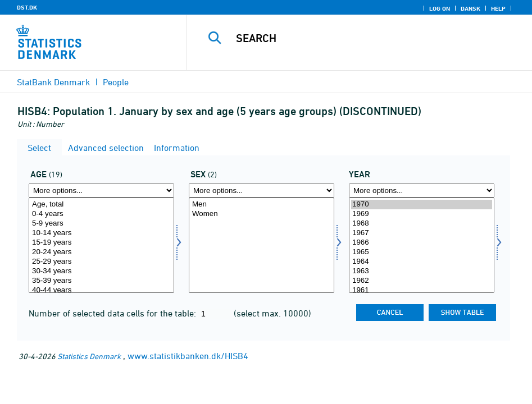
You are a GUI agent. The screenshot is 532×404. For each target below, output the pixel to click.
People (116, 82)
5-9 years (101, 224)
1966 (422, 243)
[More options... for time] (422, 190)
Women (262, 214)
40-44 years (101, 290)
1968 (422, 224)
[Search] (368, 38)
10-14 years (101, 233)
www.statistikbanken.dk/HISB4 (188, 356)
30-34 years (101, 271)
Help (498, 8)
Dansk (470, 8)
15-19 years (101, 243)
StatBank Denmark (53, 82)
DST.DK (27, 7)
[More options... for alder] (101, 190)
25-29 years (101, 262)
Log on (440, 8)
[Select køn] (262, 245)
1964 (422, 262)
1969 (422, 214)
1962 (422, 281)
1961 (422, 290)
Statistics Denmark (89, 356)
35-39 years (101, 281)
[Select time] (422, 245)
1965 (422, 252)
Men (262, 205)
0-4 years (101, 214)
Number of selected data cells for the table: (113, 313)
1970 (422, 205)
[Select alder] (101, 245)
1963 (422, 271)
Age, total (101, 205)
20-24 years (101, 252)
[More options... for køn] (262, 190)
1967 (422, 233)
